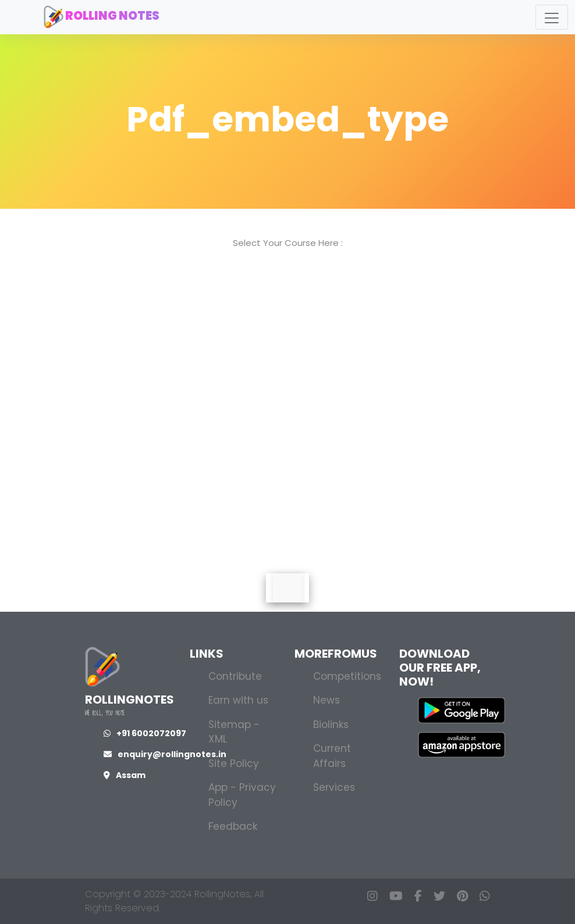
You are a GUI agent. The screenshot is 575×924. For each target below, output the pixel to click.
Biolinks (331, 725)
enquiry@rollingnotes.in (165, 754)
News (326, 700)
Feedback (233, 826)
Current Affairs (332, 756)
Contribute (235, 676)
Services (334, 787)
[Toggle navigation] (552, 17)
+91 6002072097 (145, 733)
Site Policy (234, 764)
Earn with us (238, 700)
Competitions (347, 676)
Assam (125, 775)
